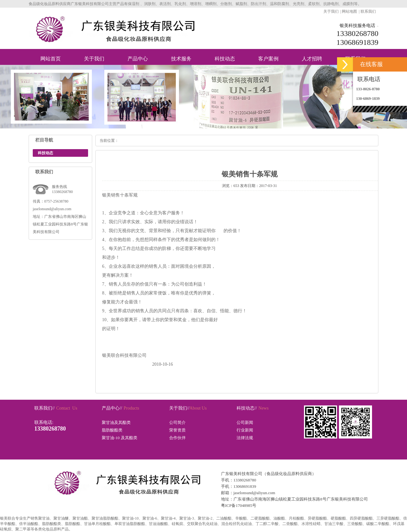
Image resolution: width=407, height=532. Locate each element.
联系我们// (45, 408)
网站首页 (51, 59)
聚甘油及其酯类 (116, 422)
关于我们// (179, 408)
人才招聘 (312, 59)
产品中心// (112, 408)
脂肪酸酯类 (112, 430)
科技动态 (225, 59)
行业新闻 (245, 430)
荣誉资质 (177, 430)
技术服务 (181, 59)
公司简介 (177, 422)
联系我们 (368, 11)
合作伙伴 (177, 438)
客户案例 (268, 59)
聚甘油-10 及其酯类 (120, 438)
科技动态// (247, 408)
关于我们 (331, 11)
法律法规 (245, 438)
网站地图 (349, 11)
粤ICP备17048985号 (239, 505)
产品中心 (138, 59)
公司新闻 (245, 422)
